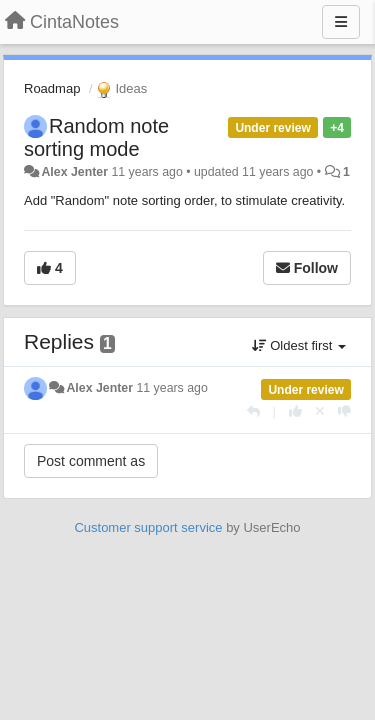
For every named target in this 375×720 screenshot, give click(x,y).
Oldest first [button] (299, 345)
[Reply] (253, 411)
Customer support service (148, 527)
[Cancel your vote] (320, 411)
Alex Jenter (74, 172)
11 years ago (171, 388)
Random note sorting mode (96, 137)
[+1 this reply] (295, 411)
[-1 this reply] (344, 411)
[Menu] (341, 22)
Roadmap (52, 88)
